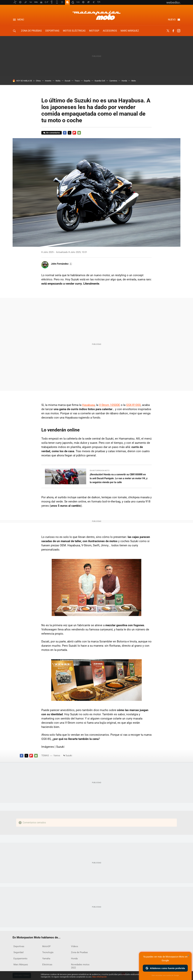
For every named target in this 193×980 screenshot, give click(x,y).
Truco (77, 81)
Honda (124, 81)
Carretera (113, 81)
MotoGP (94, 31)
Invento (48, 81)
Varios (57, 755)
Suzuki (69, 755)
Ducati (68, 81)
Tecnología (48, 952)
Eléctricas (47, 965)
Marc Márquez (130, 31)
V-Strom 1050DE (110, 405)
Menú (21, 20)
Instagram (179, 31)
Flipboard (74, 133)
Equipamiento (20, 959)
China (38, 81)
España (87, 81)
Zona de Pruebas (31, 31)
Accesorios (110, 31)
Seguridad (18, 952)
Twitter (168, 31)
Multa (58, 81)
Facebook (173, 31)
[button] (61, 264)
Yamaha (46, 959)
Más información (99, 977)
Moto (134, 81)
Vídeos (75, 946)
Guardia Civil (100, 81)
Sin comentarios (53, 133)
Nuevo (172, 20)
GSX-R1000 (133, 405)
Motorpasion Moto (96, 15)
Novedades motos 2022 (80, 966)
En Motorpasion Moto (100, 471)
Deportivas (52, 31)
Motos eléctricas (74, 31)
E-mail (79, 133)
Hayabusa (88, 405)
